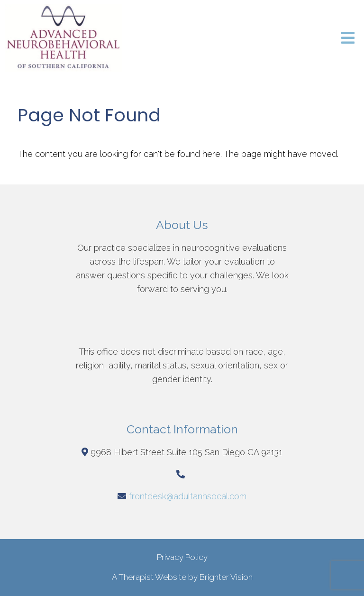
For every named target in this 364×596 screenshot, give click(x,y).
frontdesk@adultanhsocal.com (188, 496)
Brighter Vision (226, 577)
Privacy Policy (182, 557)
